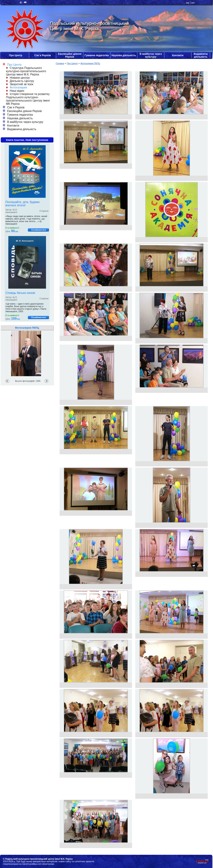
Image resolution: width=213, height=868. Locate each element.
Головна (60, 63)
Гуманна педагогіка (97, 55)
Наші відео (15, 91)
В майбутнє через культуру (151, 55)
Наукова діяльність (124, 55)
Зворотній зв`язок (20, 84)
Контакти (178, 55)
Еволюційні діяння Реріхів (70, 55)
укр (188, 3)
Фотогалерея (16, 87)
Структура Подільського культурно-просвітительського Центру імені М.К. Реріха (26, 71)
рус (193, 3)
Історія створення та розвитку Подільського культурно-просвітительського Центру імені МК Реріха (28, 99)
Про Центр (16, 55)
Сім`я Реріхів (43, 55)
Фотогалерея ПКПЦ (90, 63)
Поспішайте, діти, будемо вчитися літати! (23, 204)
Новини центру (18, 78)
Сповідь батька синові (20, 293)
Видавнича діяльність (201, 55)
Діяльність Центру (20, 81)
